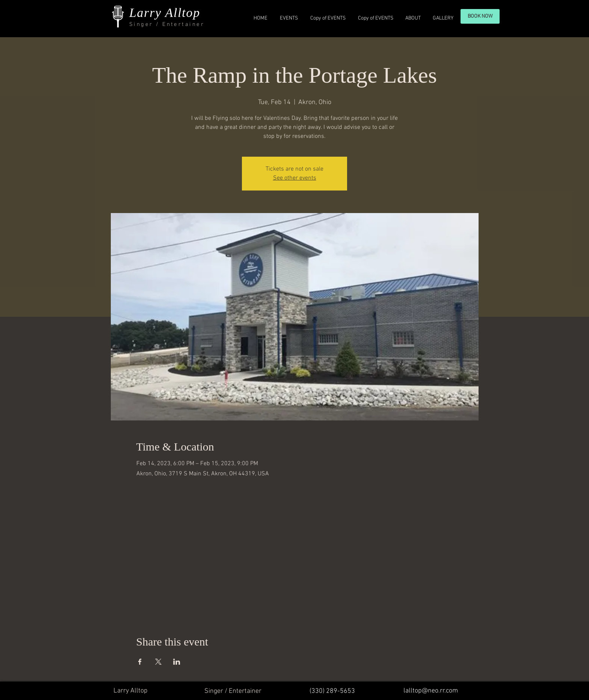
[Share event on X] (158, 662)
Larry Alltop (165, 13)
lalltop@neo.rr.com (431, 691)
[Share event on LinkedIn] (177, 662)
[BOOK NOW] (480, 16)
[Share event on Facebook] (140, 662)
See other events (295, 178)
